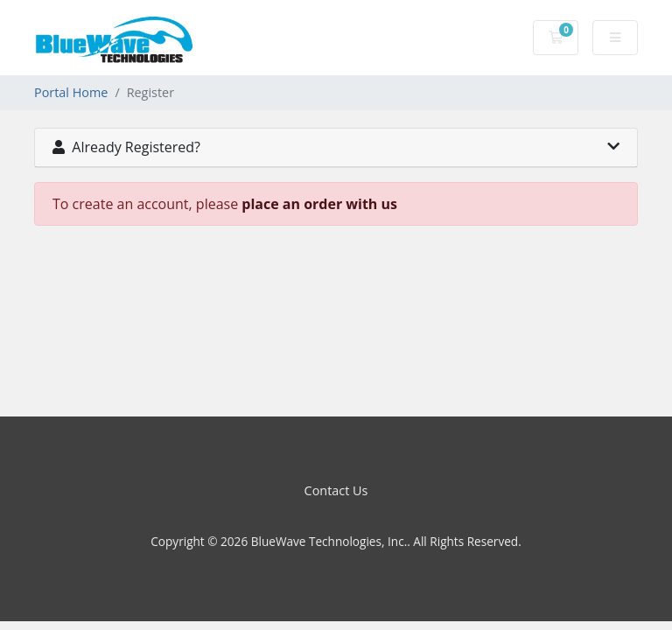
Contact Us (336, 490)
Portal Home (71, 92)
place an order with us (319, 204)
